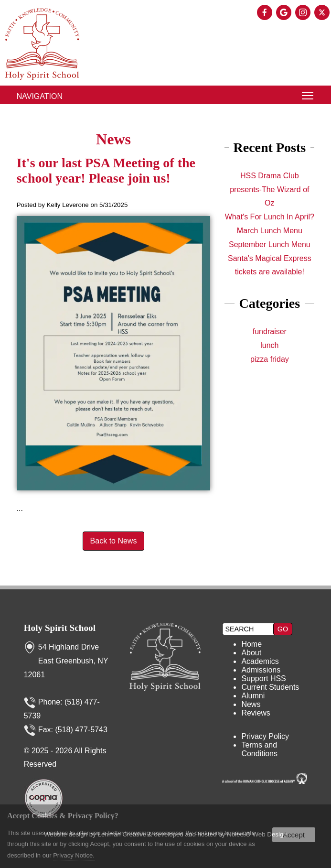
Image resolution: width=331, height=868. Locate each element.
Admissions (261, 670)
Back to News (114, 541)
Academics (260, 661)
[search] (249, 629)
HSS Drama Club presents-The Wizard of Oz (269, 190)
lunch (269, 345)
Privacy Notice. (74, 855)
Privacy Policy (265, 736)
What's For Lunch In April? (270, 217)
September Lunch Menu (270, 244)
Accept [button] (294, 835)
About (251, 653)
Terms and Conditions (259, 749)
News (251, 704)
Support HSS (263, 678)
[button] (283, 629)
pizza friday (270, 359)
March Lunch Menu (270, 231)
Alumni (253, 696)
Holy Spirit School (60, 628)
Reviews (256, 713)
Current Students (270, 687)
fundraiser (270, 331)
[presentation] (265, 13)
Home (251, 644)
